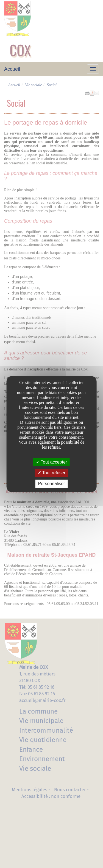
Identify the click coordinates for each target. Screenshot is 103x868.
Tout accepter (51, 462)
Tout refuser (52, 473)
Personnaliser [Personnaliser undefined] (52, 484)
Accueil (12, 69)
